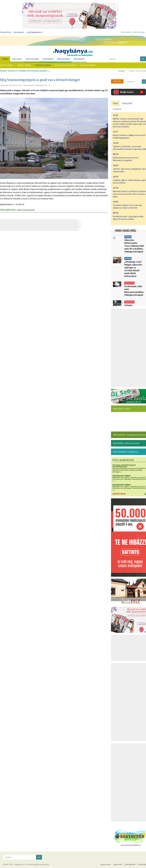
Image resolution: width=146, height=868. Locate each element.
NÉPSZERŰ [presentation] (127, 103)
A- (50, 85)
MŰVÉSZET (79, 59)
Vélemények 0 (29, 85)
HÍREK (5, 59)
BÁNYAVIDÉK (32, 59)
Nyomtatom (40, 85)
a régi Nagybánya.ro (35, 32)
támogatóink (130, 864)
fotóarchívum (6, 32)
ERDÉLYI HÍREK (24, 65)
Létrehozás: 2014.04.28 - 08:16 (11, 85)
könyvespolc (19, 32)
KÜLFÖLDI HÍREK (88, 65)
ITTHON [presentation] (117, 109)
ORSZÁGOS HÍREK (43, 65)
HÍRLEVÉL (117, 81)
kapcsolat (118, 864)
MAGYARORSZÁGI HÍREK (66, 65)
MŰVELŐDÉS (64, 59)
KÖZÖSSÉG (48, 59)
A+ (46, 85)
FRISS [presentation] (116, 103)
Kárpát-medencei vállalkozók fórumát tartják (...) (25, 71)
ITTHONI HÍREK (7, 65)
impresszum (106, 864)
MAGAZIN (17, 59)
